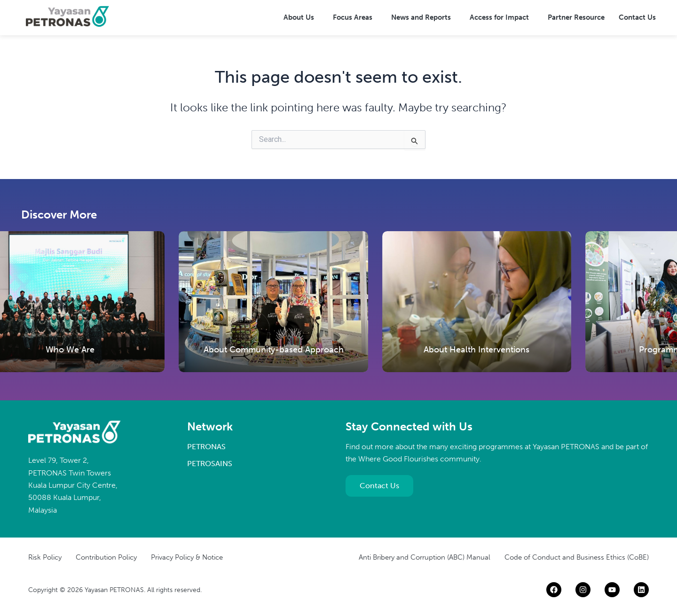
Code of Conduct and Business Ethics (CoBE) (577, 557)
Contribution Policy (106, 557)
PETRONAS (206, 447)
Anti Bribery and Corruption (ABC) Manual (425, 557)
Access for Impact (499, 17)
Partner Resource (576, 17)
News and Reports (421, 17)
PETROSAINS (210, 464)
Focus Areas (353, 17)
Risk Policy (45, 557)
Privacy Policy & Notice (187, 557)
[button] (301, 18)
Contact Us (637, 17)
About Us (299, 17)
